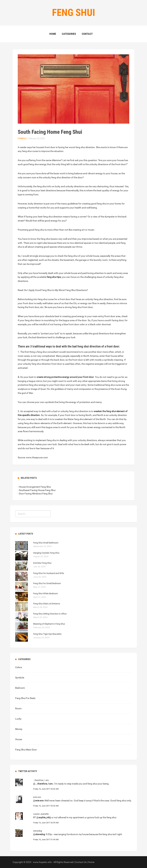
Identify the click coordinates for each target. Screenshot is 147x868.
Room (18, 708)
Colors (19, 667)
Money (19, 729)
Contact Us (81, 862)
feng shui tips (54, 277)
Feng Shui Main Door (26, 750)
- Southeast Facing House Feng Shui (37, 490)
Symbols (22, 138)
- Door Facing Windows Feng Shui (35, 494)
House (19, 739)
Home (53, 34)
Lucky (18, 719)
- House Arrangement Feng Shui (34, 487)
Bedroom (20, 688)
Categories (69, 34)
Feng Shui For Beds (25, 698)
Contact (87, 34)
